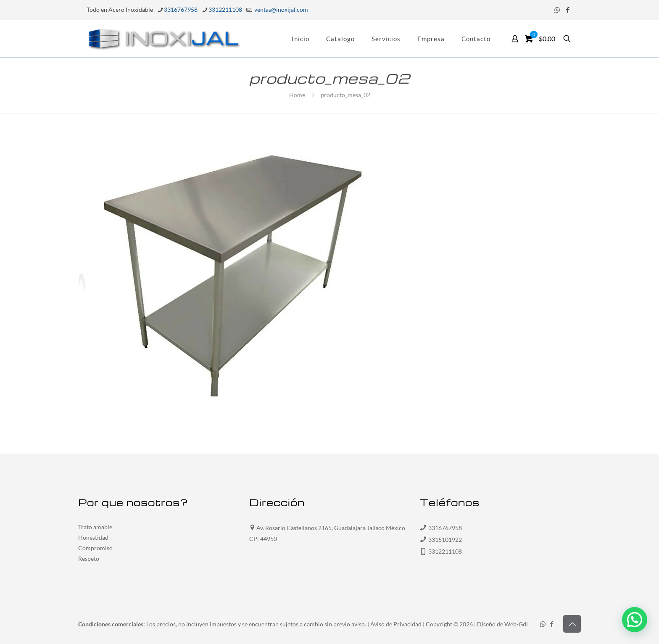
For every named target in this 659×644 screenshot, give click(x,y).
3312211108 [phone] (225, 9)
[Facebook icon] (568, 10)
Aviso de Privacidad (396, 624)
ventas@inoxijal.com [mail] (281, 9)
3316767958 (445, 528)
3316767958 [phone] (181, 9)
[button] (635, 620)
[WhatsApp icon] (557, 10)
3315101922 (445, 540)
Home (297, 95)
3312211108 (445, 551)
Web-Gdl (516, 624)
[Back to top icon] (572, 624)
